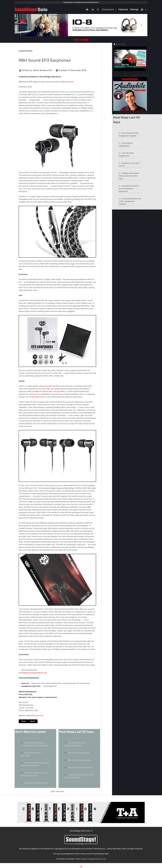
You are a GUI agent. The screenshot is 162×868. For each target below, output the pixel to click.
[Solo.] (31, 10)
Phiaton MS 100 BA (37, 397)
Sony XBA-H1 (47, 389)
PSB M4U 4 (61, 392)
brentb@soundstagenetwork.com (33, 673)
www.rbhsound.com (35, 716)
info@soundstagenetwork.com (93, 859)
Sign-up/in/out (57, 791)
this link (70, 82)
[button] (114, 44)
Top (81, 867)
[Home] (88, 10)
